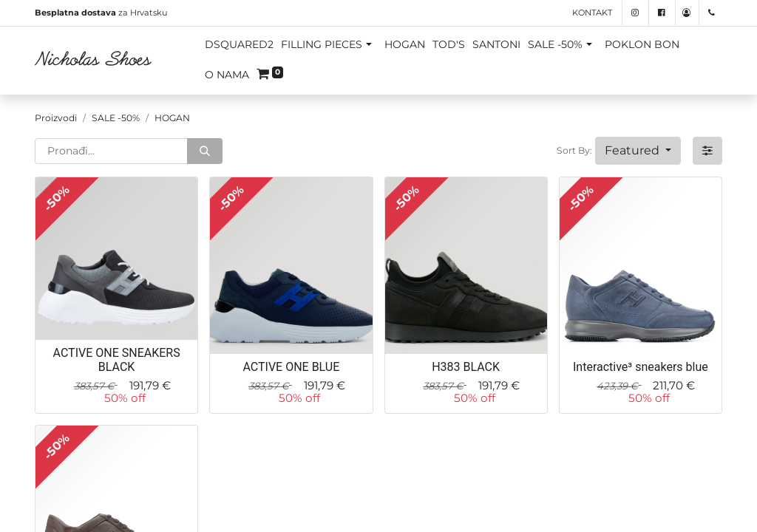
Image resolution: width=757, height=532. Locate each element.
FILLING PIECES (322, 44)
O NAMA (227, 75)
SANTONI (496, 44)
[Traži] (205, 151)
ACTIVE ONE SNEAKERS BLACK (117, 360)
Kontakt (592, 13)
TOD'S (449, 44)
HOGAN (405, 44)
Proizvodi (56, 118)
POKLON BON (642, 44)
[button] (638, 151)
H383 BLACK (466, 367)
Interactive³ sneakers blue (641, 367)
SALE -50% (555, 44)
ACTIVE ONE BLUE (291, 367)
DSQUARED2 (239, 44)
